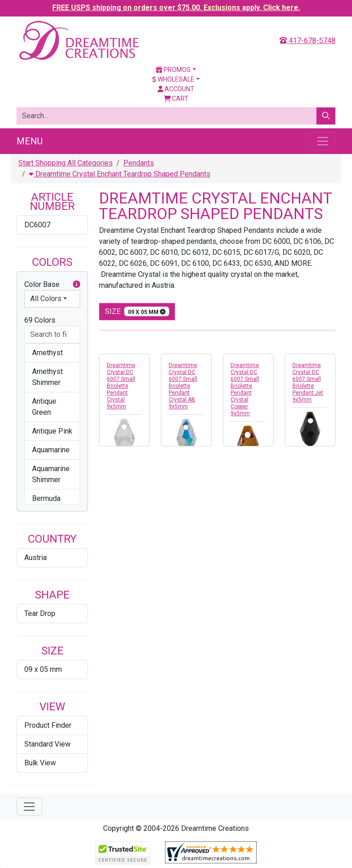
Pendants (139, 163)
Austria (36, 558)
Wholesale (173, 79)
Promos (173, 70)
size (137, 311)
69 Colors (40, 320)
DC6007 (37, 225)
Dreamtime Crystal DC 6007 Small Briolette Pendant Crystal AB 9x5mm (183, 386)
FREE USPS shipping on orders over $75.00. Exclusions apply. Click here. (176, 8)
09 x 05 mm (43, 669)
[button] (77, 285)
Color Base (52, 285)
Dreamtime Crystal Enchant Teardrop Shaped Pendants (120, 174)
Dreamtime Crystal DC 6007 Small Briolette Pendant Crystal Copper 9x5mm (245, 389)
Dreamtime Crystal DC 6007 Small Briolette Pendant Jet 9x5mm (308, 382)
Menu (30, 141)
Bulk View (40, 763)
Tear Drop (40, 613)
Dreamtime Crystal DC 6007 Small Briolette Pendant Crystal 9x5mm (121, 386)
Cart (176, 99)
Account (176, 89)
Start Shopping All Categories (66, 163)
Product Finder (48, 725)
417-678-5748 (308, 41)
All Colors (46, 299)
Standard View (47, 744)
